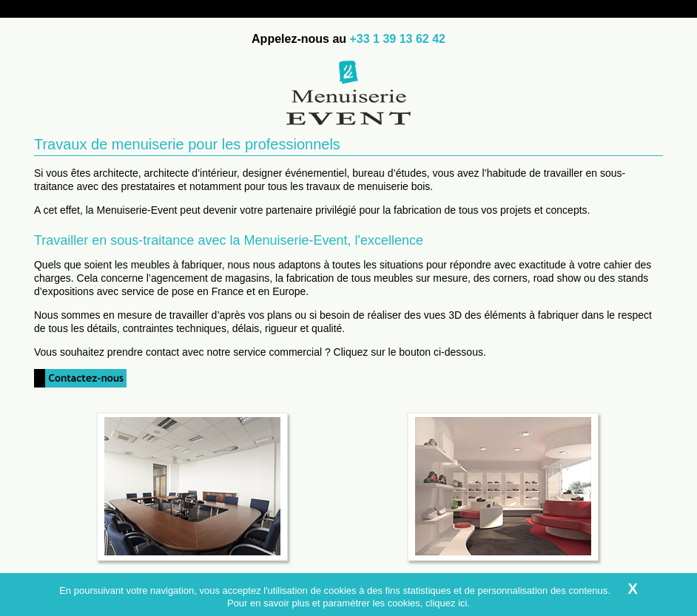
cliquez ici (446, 603)
